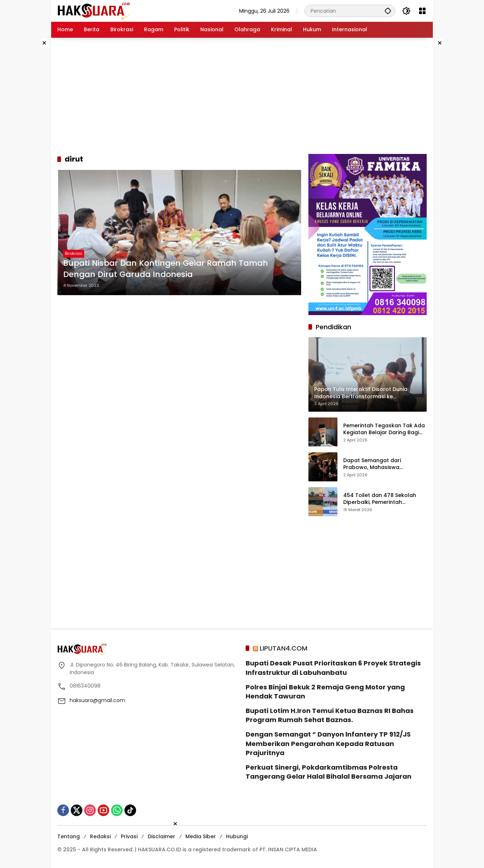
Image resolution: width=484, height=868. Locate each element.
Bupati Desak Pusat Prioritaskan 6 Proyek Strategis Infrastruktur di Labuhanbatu (333, 668)
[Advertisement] (28, 147)
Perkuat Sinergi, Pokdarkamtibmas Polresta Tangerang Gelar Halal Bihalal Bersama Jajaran (329, 772)
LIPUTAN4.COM (284, 648)
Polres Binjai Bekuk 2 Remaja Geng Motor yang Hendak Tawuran (325, 692)
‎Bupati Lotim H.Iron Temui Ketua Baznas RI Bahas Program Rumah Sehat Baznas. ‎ (330, 715)
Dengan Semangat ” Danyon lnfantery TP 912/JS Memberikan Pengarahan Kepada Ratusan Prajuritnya (328, 743)
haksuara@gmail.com (97, 700)
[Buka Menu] (422, 11)
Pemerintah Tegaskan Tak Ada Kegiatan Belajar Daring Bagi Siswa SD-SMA (384, 429)
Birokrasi (74, 254)
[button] (387, 11)
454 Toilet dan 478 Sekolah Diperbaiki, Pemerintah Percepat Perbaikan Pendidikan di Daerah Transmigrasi (384, 499)
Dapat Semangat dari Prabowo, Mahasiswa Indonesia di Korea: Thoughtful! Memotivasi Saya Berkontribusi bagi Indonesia (385, 464)
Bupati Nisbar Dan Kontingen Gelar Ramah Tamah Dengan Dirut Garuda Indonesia (166, 269)
